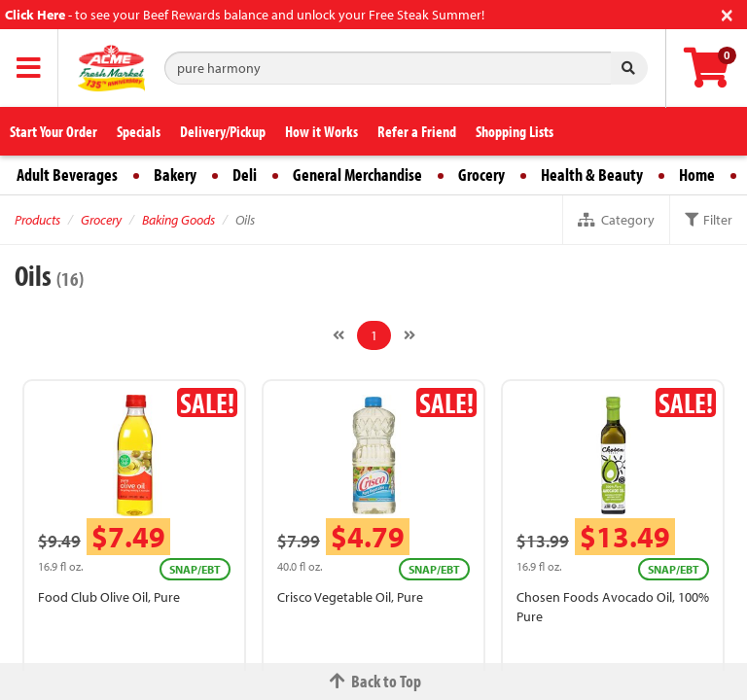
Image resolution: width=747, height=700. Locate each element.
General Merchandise (357, 175)
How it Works (321, 131)
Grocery (481, 175)
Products (37, 220)
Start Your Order (53, 131)
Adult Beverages (67, 175)
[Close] (727, 13)
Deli (245, 175)
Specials (139, 131)
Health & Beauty (592, 175)
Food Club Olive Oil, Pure (109, 597)
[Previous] (338, 335)
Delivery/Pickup (223, 131)
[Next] (409, 335)
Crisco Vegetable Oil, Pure (350, 597)
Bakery (175, 175)
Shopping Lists (515, 131)
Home (697, 175)
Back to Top (373, 681)
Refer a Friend (417, 131)
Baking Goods (178, 220)
